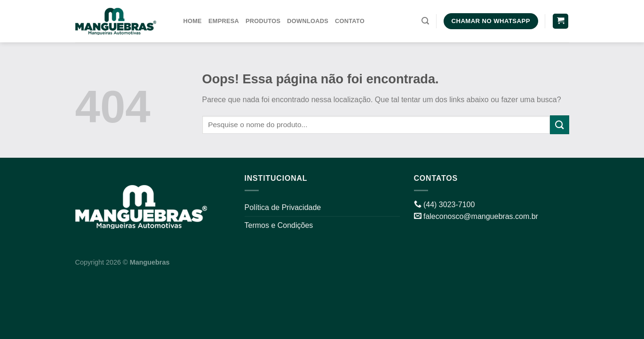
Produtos (263, 21)
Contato (350, 21)
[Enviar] (559, 125)
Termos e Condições (279, 225)
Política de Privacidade (283, 207)
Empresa (224, 21)
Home (193, 21)
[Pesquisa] (425, 21)
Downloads (308, 21)
